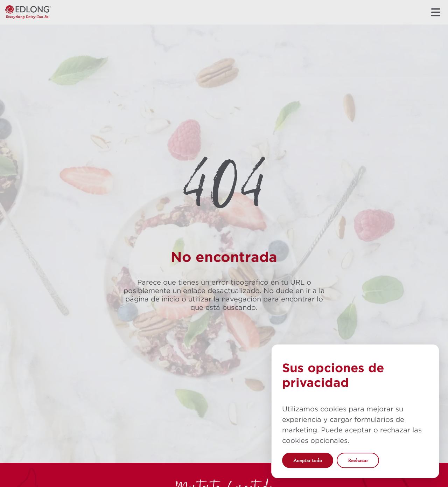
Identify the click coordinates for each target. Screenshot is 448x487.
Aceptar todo (308, 460)
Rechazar (358, 460)
